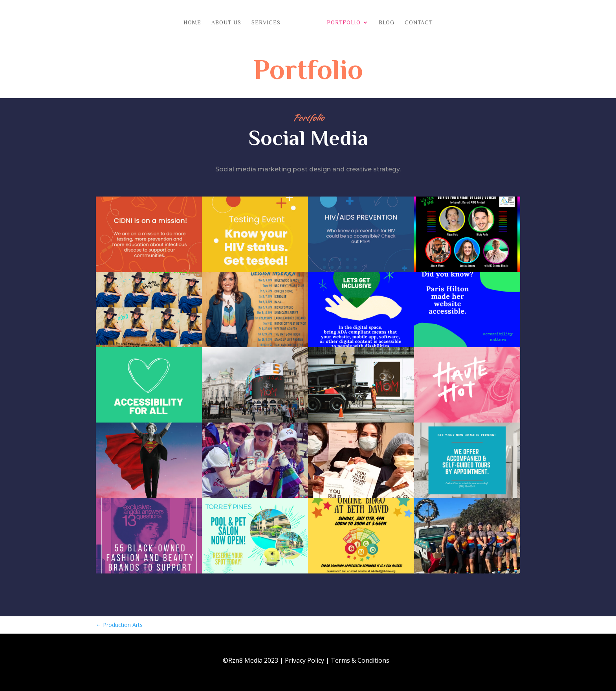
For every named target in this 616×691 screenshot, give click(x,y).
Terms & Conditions (360, 660)
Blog (384, 23)
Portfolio (341, 23)
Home (195, 23)
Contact (416, 23)
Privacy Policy (304, 660)
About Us (229, 23)
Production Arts (119, 625)
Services (269, 23)
